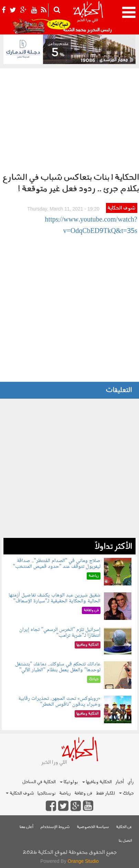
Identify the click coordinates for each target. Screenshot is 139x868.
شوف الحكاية (121, 208)
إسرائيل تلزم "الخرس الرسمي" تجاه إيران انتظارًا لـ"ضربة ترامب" (60, 633)
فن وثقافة (83, 793)
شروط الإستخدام (55, 827)
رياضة (65, 793)
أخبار (120, 782)
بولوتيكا (69, 782)
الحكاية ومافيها (97, 782)
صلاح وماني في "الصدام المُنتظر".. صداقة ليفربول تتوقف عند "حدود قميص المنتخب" (57, 564)
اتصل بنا (125, 841)
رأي (131, 782)
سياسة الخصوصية (93, 827)
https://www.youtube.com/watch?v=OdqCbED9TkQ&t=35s (91, 226)
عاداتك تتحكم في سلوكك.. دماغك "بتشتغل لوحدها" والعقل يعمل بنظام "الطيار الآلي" (58, 667)
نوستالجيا (47, 793)
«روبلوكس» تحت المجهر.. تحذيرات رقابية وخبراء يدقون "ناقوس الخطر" (59, 702)
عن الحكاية (124, 827)
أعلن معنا (26, 827)
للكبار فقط (105, 793)
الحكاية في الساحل (39, 782)
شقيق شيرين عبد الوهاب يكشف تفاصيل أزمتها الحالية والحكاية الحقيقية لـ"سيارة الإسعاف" (55, 598)
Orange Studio (83, 861)
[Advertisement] (69, 119)
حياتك (126, 793)
